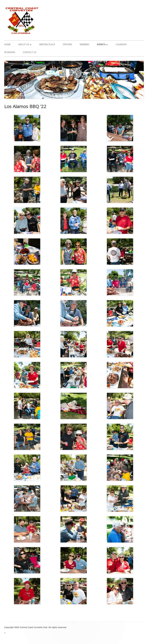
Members (84, 44)
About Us (24, 44)
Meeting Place (47, 44)
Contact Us (30, 52)
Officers (67, 44)
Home (7, 44)
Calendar (121, 44)
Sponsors (10, 52)
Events (101, 44)
